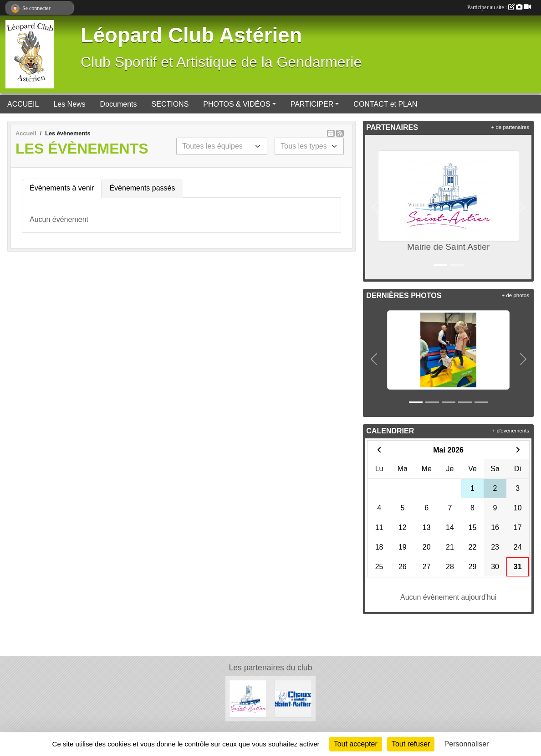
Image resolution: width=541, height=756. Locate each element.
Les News (69, 104)
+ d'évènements (511, 431)
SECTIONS (170, 104)
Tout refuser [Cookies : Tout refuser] (411, 744)
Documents (119, 104)
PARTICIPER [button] (312, 104)
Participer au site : (499, 7)
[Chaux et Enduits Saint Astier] (293, 698)
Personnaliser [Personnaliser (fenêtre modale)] (467, 744)
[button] (375, 207)
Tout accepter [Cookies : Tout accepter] (356, 744)
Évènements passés (142, 188)
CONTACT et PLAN (385, 104)
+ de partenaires (510, 127)
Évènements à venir (62, 188)
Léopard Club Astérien (191, 35)
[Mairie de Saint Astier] (248, 698)
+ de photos (515, 295)
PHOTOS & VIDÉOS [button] (237, 104)
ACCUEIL (23, 104)
